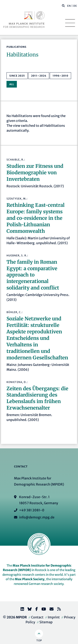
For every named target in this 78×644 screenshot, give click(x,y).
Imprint (54, 617)
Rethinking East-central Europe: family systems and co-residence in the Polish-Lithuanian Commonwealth (36, 218)
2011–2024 (39, 76)
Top (39, 640)
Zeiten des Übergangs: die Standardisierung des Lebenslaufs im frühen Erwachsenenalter (37, 398)
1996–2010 (60, 76)
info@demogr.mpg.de (37, 517)
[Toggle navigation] (70, 23)
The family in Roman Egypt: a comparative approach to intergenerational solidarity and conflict (33, 275)
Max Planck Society (30, 579)
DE (75, 6)
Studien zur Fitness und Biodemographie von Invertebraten (35, 173)
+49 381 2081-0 (32, 510)
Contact (37, 617)
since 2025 (17, 76)
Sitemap (46, 622)
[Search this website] (61, 6)
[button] (63, 5)
